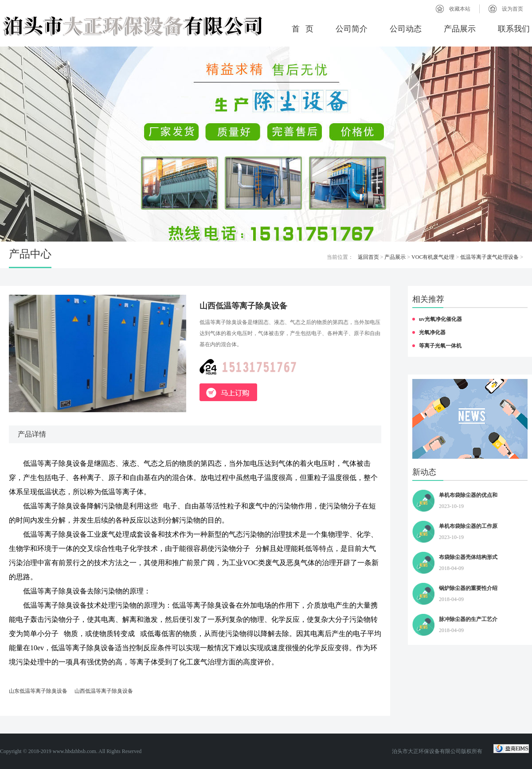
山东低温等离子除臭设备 (38, 691)
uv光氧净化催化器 (440, 319)
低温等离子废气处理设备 (489, 257)
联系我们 (514, 29)
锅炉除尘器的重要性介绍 (468, 588)
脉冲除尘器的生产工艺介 (468, 619)
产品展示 (460, 29)
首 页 (303, 29)
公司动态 (406, 29)
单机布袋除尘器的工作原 (468, 526)
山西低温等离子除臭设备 (104, 691)
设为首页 (512, 9)
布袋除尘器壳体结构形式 (468, 557)
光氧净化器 (432, 332)
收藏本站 (460, 9)
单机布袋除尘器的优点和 (468, 495)
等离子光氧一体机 (440, 346)
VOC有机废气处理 (433, 257)
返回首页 (368, 257)
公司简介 (352, 29)
